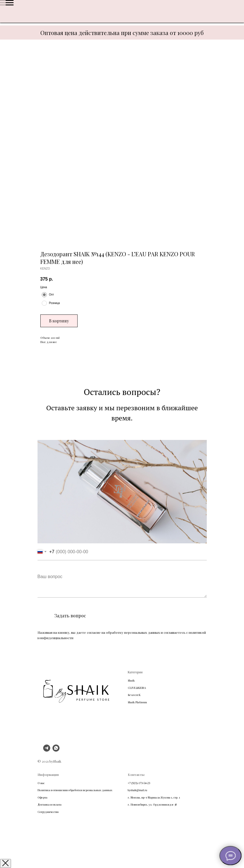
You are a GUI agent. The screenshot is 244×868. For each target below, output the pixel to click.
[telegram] (47, 750)
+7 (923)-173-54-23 (139, 783)
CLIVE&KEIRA (137, 688)
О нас (41, 783)
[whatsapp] (56, 750)
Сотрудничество (48, 812)
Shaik (131, 680)
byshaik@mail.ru (138, 790)
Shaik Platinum (137, 702)
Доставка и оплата (50, 804)
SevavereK (134, 695)
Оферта (42, 797)
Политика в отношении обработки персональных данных (75, 790)
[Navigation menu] (10, 3)
